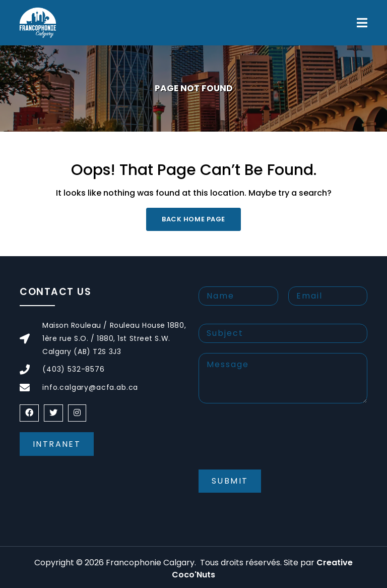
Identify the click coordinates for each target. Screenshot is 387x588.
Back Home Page (193, 219)
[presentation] (275, 445)
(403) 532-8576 (74, 369)
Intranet (57, 444)
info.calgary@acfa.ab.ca (90, 387)
